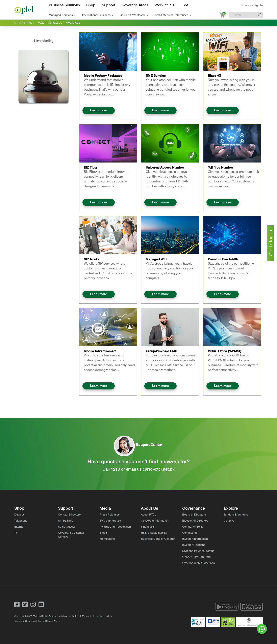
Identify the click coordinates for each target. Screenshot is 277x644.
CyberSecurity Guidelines (198, 563)
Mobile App (73, 23)
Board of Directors (194, 515)
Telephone (21, 521)
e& (186, 5)
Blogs (103, 533)
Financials (147, 527)
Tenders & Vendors (236, 515)
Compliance (190, 533)
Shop (91, 5)
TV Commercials (110, 521)
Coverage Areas (135, 5)
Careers (229, 521)
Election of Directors (195, 521)
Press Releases (110, 515)
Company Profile (193, 527)
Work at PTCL (166, 5)
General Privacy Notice (49, 621)
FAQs (41, 23)
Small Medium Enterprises (173, 15)
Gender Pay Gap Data (196, 557)
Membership (108, 539)
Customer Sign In (252, 5)
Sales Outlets (67, 527)
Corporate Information (155, 521)
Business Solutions (64, 5)
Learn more (99, 110)
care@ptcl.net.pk (159, 469)
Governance (194, 508)
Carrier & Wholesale (134, 15)
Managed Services (62, 15)
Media (105, 508)
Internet (19, 527)
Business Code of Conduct (158, 539)
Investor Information (195, 539)
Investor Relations (194, 545)
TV (16, 533)
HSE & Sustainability (154, 533)
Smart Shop (66, 521)
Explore (231, 508)
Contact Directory (69, 515)
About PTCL (149, 515)
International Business (98, 15)
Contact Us (55, 23)
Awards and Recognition (115, 527)
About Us (149, 508)
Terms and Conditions (25, 621)
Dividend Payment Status (198, 551)
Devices (19, 515)
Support (108, 5)
